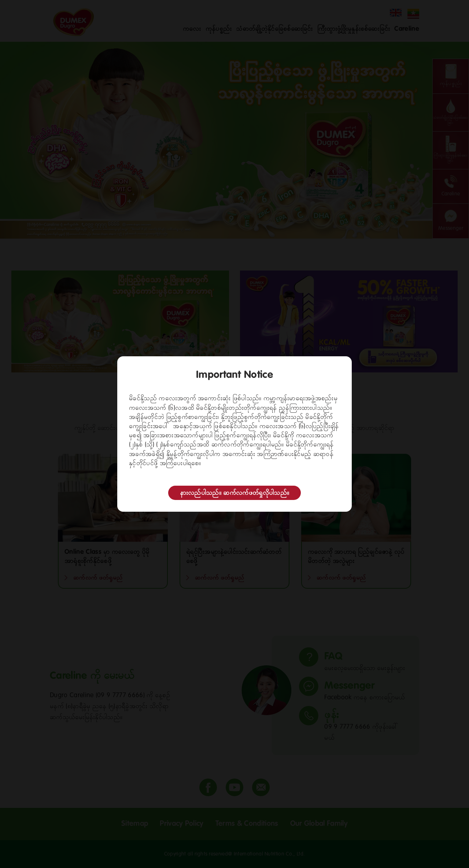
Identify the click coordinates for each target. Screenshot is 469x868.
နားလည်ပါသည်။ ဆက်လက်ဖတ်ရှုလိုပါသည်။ (234, 493)
